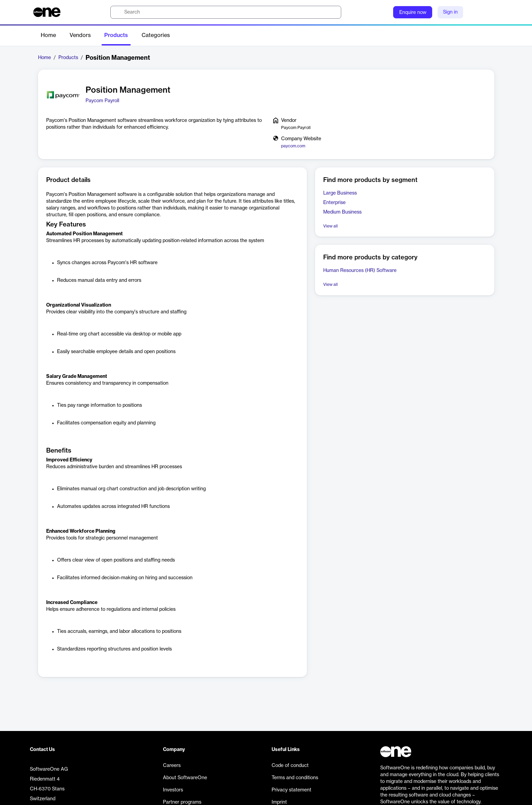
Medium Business (342, 212)
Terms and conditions (295, 778)
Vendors (80, 35)
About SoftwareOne (185, 778)
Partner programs (182, 802)
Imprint (279, 802)
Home (48, 35)
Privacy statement (291, 790)
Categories (156, 35)
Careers (172, 766)
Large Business (340, 193)
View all (331, 226)
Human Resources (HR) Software (360, 271)
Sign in (450, 12)
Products (116, 35)
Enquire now (413, 13)
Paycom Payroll (102, 101)
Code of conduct (290, 766)
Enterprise (334, 203)
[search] (226, 12)
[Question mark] (384, 12)
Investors (173, 790)
